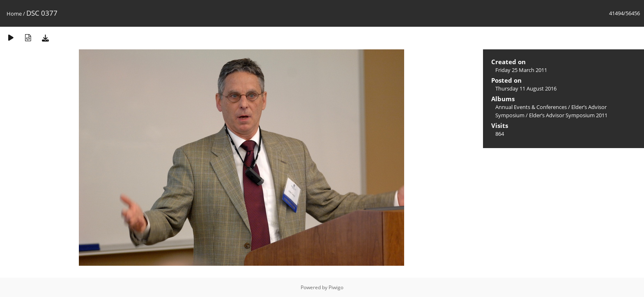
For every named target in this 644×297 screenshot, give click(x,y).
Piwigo (336, 287)
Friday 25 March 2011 (521, 70)
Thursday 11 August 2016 (526, 88)
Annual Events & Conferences (531, 107)
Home (14, 14)
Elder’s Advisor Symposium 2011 (568, 115)
